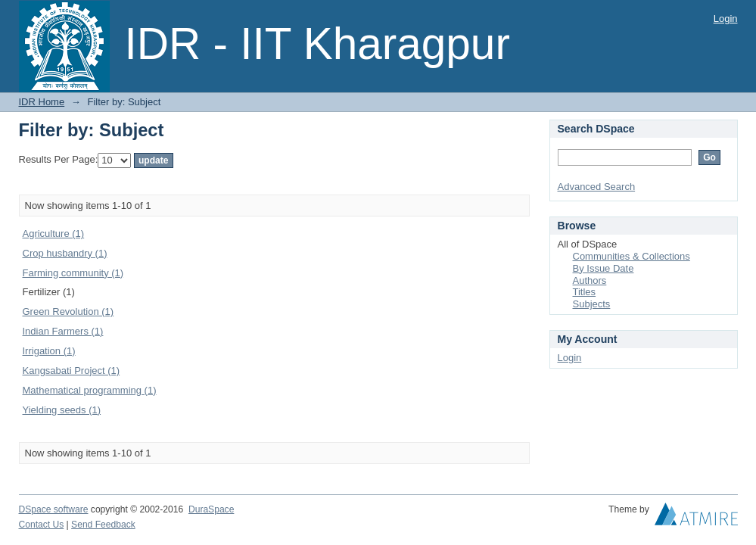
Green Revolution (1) (68, 311)
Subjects (592, 304)
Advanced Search (597, 187)
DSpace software (54, 509)
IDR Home (42, 102)
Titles (585, 292)
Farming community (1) (73, 273)
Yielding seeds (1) (62, 410)
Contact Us (42, 525)
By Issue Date (604, 268)
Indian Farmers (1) (63, 331)
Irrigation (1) (49, 351)
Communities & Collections (632, 256)
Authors (590, 280)
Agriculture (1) (54, 234)
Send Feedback (103, 525)
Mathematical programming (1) (90, 390)
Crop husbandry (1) (65, 253)
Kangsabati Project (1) (72, 371)
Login (726, 19)
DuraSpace (211, 509)
